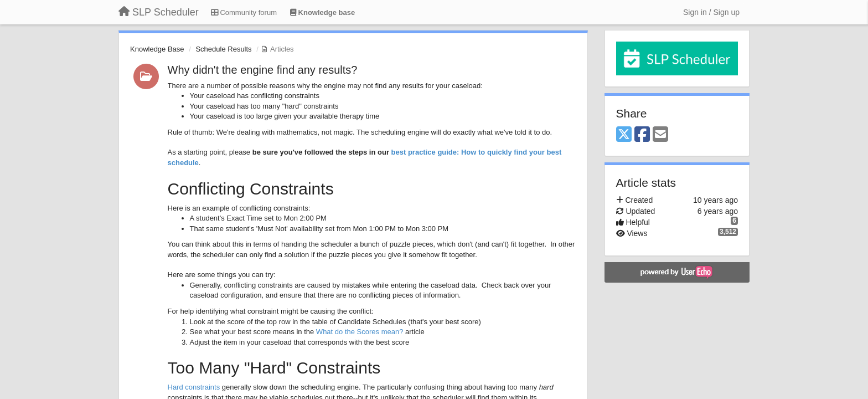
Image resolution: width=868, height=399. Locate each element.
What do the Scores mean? (360, 332)
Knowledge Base (157, 49)
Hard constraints (194, 387)
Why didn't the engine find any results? (263, 70)
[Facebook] (642, 135)
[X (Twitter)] (624, 135)
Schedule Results (223, 49)
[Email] (660, 135)
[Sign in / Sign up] (711, 12)
